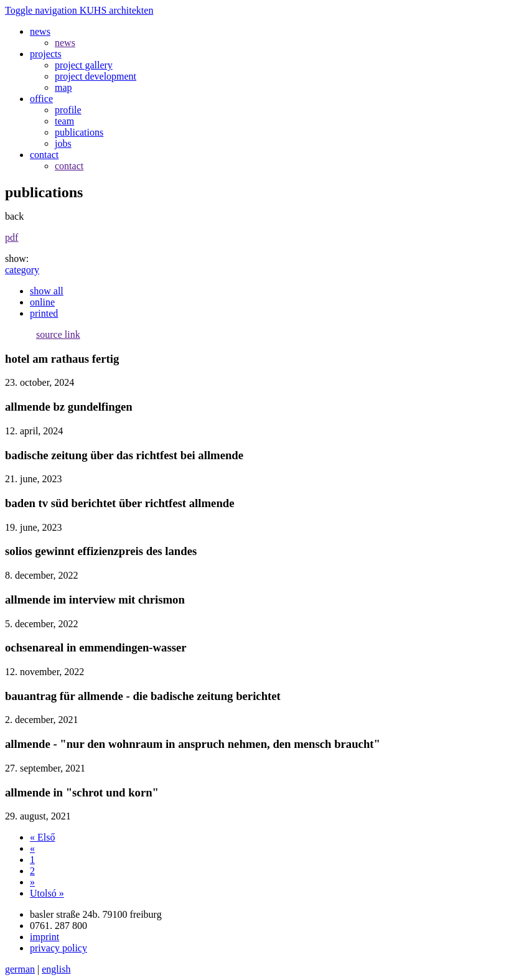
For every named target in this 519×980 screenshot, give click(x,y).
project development (96, 76)
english (56, 969)
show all (47, 291)
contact (69, 166)
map (63, 87)
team (64, 121)
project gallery (84, 65)
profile (68, 110)
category (22, 270)
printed (44, 313)
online (42, 302)
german (20, 969)
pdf (12, 237)
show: (17, 259)
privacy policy (58, 948)
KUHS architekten (117, 10)
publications (79, 132)
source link (58, 334)
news (65, 43)
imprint (44, 937)
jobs (63, 143)
